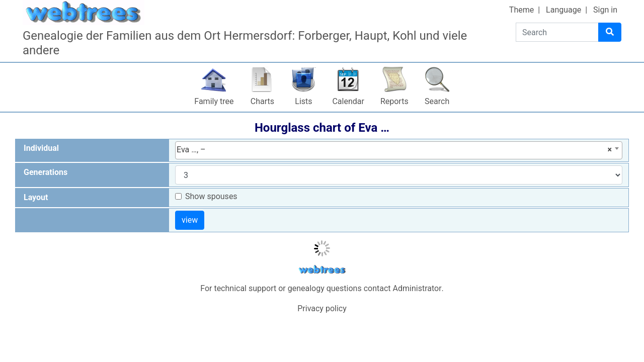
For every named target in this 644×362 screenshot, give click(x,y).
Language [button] (563, 10)
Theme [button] (521, 10)
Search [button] (437, 101)
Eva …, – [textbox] (394, 150)
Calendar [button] (348, 101)
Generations (46, 172)
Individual (41, 148)
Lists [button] (303, 101)
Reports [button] (394, 101)
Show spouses (211, 196)
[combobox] (399, 150)
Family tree (214, 101)
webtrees (322, 270)
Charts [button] (262, 101)
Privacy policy (322, 308)
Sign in (605, 10)
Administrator (417, 288)
